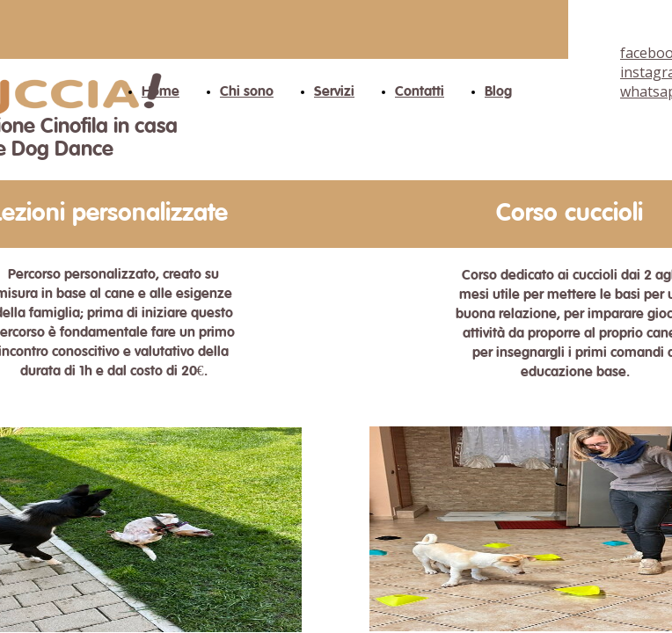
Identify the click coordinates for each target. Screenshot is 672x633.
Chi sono (247, 92)
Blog (498, 92)
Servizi (334, 92)
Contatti (420, 92)
